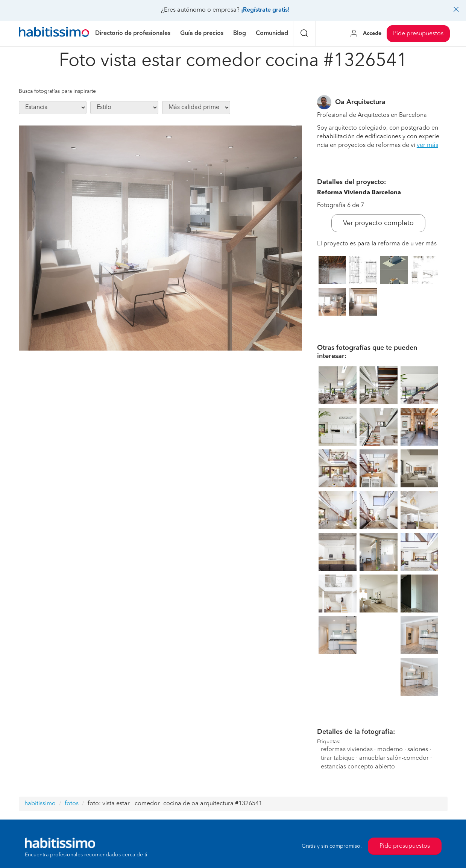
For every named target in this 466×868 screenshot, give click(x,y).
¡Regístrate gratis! (265, 10)
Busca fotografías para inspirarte (57, 91)
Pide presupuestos (418, 34)
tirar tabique (338, 758)
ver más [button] (427, 145)
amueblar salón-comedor (394, 758)
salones (418, 750)
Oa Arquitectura (360, 102)
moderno (390, 750)
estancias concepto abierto (358, 767)
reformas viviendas (347, 750)
